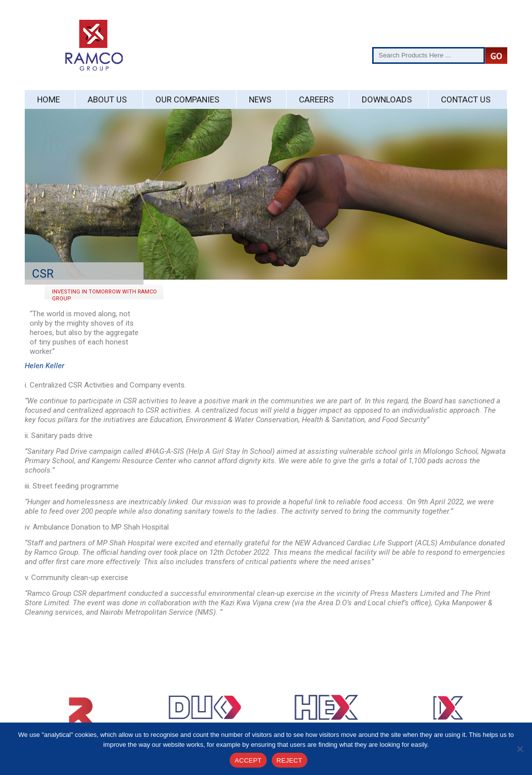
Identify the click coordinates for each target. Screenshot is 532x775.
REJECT (290, 760)
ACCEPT (248, 760)
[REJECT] (520, 749)
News (260, 99)
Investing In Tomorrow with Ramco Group (104, 294)
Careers (316, 99)
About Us (107, 99)
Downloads (387, 99)
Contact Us (466, 99)
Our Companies (187, 99)
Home (48, 99)
